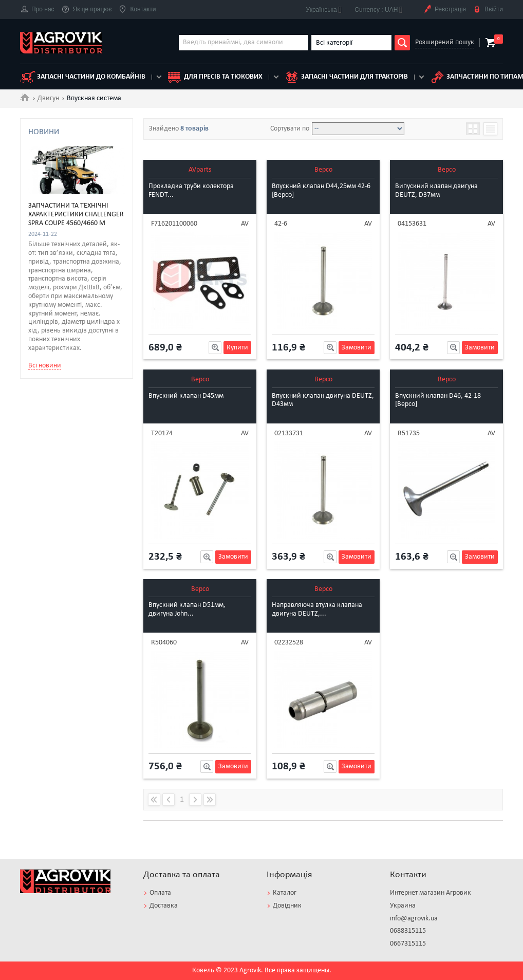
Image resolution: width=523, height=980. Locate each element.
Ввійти (488, 10)
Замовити (357, 348)
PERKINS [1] (59, 171)
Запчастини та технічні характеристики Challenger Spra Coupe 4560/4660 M (76, 358)
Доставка (164, 906)
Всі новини (45, 509)
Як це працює (87, 10)
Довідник (287, 906)
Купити (237, 348)
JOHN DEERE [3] (66, 159)
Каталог (285, 893)
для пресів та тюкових (215, 77)
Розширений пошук (445, 42)
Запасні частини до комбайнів (83, 77)
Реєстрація (445, 10)
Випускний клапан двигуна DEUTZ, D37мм (436, 191)
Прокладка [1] (63, 242)
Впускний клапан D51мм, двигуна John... (187, 609)
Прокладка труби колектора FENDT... (191, 191)
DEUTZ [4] (56, 147)
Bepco (323, 170)
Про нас (37, 10)
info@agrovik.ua (414, 919)
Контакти (137, 10)
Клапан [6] (58, 219)
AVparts (200, 170)
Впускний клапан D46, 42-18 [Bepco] (438, 400)
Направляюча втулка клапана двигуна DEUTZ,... (317, 609)
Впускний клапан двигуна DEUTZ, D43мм (323, 400)
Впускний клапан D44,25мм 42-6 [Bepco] (321, 191)
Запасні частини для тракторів (346, 77)
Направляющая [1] (72, 231)
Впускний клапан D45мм (186, 396)
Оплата (160, 893)
